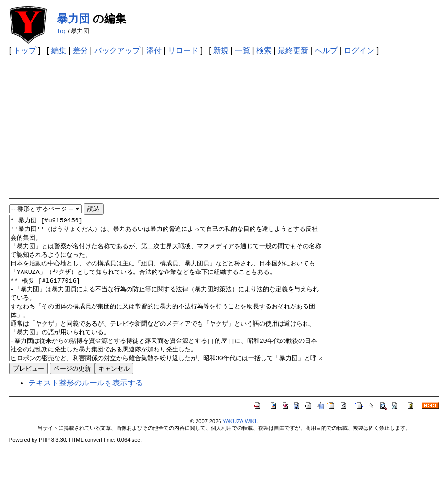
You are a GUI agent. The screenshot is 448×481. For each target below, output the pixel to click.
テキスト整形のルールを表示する (86, 411)
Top (62, 31)
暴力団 (73, 19)
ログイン (359, 50)
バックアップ (117, 50)
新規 (221, 50)
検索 (264, 50)
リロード (183, 50)
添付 (154, 50)
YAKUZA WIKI (239, 450)
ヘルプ (326, 50)
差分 (80, 50)
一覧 (242, 50)
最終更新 (293, 50)
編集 (59, 50)
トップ (25, 50)
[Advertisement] (224, 127)
